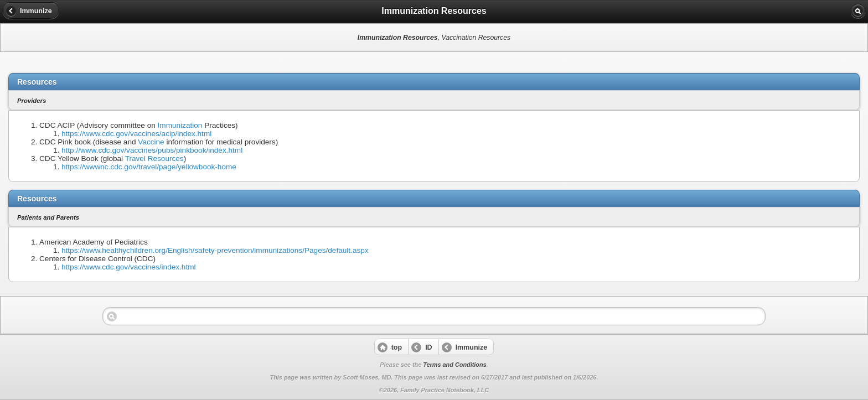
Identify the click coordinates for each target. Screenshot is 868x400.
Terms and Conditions (454, 365)
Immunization (180, 125)
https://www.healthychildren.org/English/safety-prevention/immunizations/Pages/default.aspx (215, 250)
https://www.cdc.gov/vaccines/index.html (129, 267)
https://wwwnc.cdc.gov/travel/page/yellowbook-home (149, 167)
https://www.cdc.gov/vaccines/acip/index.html (136, 134)
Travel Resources (154, 159)
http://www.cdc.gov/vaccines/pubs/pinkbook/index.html (152, 150)
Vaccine (151, 142)
